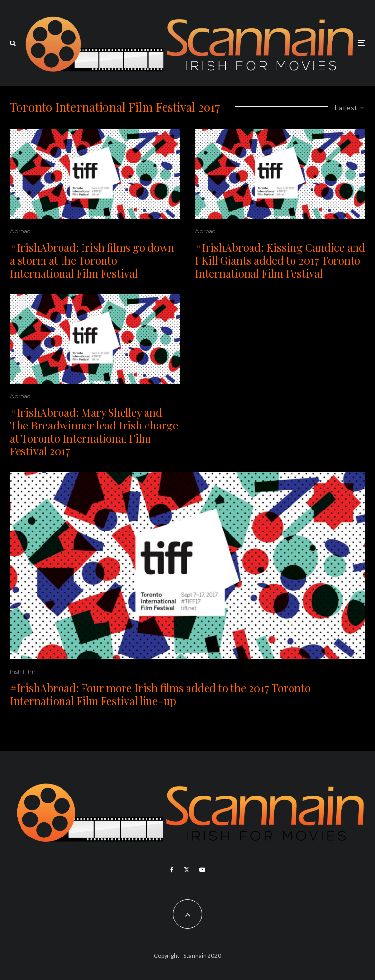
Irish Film (23, 671)
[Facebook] (172, 870)
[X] (187, 870)
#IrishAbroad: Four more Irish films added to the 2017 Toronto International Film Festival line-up (160, 694)
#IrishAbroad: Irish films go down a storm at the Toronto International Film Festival (92, 260)
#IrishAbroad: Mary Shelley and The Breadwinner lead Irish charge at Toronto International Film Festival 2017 (94, 432)
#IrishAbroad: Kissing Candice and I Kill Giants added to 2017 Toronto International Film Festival (280, 260)
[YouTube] (202, 870)
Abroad (20, 231)
